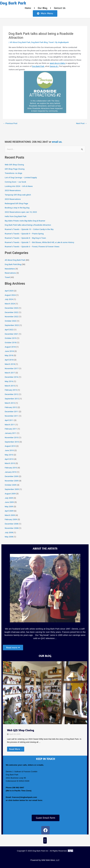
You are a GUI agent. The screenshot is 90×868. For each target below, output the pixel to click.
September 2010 (12, 442)
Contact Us (60, 8)
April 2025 (9, 291)
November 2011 (12, 416)
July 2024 (9, 299)
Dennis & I (54, 66)
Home (28, 8)
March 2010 (10, 463)
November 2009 (12, 481)
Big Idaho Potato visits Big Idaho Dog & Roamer (25, 221)
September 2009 (12, 489)
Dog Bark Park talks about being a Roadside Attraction (28, 225)
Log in (70, 851)
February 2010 (11, 468)
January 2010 (11, 472)
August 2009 (10, 494)
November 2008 (12, 528)
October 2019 (11, 338)
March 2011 (10, 425)
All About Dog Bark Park (20, 42)
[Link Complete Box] (45, 740)
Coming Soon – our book (15, 182)
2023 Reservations (13, 190)
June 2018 (9, 351)
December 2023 (12, 308)
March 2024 (10, 304)
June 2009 (9, 502)
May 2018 (9, 355)
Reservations (10, 273)
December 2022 (12, 312)
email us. (57, 142)
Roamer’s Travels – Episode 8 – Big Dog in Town (25, 238)
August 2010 (10, 446)
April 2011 (9, 420)
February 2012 (11, 407)
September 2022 (12, 325)
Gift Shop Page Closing (15, 169)
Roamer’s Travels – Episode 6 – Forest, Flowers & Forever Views (32, 246)
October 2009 (11, 485)
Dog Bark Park (13, 3)
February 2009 (11, 519)
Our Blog (43, 8)
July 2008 (9, 532)
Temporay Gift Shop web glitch (18, 195)
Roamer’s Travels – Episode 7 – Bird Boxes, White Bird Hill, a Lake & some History (39, 242)
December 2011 (12, 411)
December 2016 (12, 377)
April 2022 (9, 330)
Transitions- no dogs (14, 173)
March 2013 (10, 386)
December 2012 (12, 394)
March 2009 (10, 515)
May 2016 (9, 381)
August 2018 (10, 347)
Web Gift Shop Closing (14, 165)
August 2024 (10, 295)
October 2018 (11, 342)
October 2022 (11, 321)
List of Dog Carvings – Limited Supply (21, 177)
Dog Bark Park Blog (39, 42)
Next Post (81, 123)
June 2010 (9, 450)
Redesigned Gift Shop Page (16, 203)
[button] (45, 840)
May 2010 (9, 455)
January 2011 (11, 433)
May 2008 (9, 537)
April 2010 (9, 459)
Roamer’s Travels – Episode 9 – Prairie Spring (24, 234)
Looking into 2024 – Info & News (19, 186)
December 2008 (12, 524)
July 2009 (9, 498)
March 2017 (10, 373)
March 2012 (10, 403)
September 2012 (12, 399)
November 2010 (12, 437)
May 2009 (9, 506)
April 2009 (9, 511)
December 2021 (12, 334)
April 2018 (9, 360)
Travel (51, 42)
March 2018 (10, 364)
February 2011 (11, 429)
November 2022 (12, 317)
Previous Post (10, 123)
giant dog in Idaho (58, 63)
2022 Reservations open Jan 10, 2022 (21, 212)
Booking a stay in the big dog (17, 208)
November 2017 (12, 368)
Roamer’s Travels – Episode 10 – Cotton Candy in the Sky (29, 229)
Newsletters (10, 269)
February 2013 (11, 390)
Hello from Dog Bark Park (16, 216)
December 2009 (12, 476)
